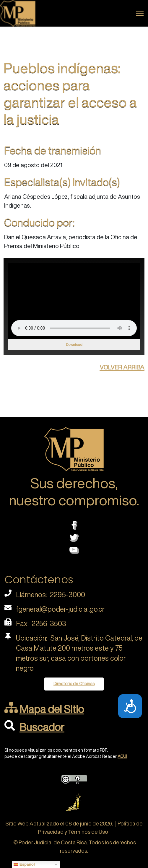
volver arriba (122, 366)
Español (24, 864)
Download (74, 345)
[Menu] (140, 13)
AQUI (122, 756)
